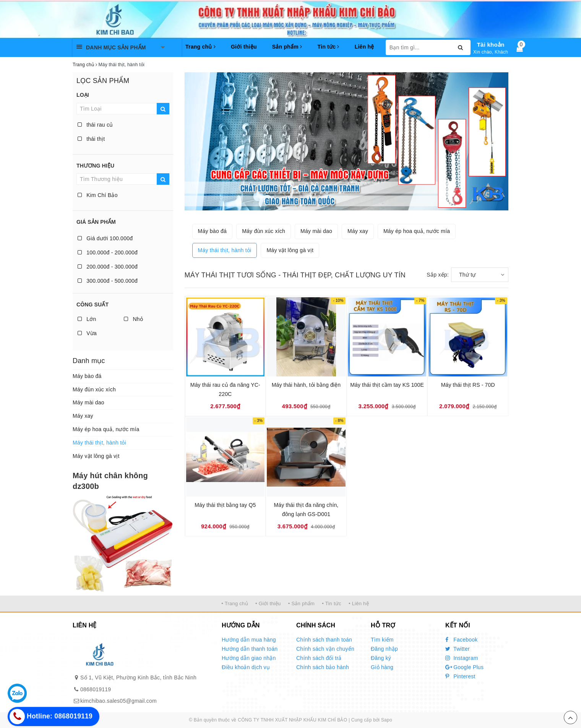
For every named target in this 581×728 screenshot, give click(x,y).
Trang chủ (200, 47)
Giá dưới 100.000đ (105, 238)
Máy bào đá (87, 376)
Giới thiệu (244, 47)
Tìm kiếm (382, 640)
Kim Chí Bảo (98, 195)
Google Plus (464, 667)
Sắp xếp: (438, 275)
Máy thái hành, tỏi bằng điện (306, 385)
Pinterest (460, 676)
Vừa (87, 333)
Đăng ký (381, 658)
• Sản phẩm (301, 603)
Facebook (462, 640)
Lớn (87, 319)
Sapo (387, 720)
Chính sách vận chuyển (325, 649)
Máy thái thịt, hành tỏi (99, 443)
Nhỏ (133, 319)
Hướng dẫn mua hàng (249, 640)
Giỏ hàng (382, 667)
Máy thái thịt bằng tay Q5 (225, 505)
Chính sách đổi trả (319, 658)
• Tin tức (331, 603)
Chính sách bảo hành (323, 667)
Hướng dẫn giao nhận (249, 658)
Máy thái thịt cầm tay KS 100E (387, 385)
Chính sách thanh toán (324, 640)
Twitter (458, 649)
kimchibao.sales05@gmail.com (118, 701)
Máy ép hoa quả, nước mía (106, 429)
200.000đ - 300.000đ (108, 267)
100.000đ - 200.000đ (108, 252)
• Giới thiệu (268, 603)
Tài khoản (491, 45)
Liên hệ (364, 47)
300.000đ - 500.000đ (108, 281)
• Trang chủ (235, 603)
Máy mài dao (88, 402)
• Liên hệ (359, 603)
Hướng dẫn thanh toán (250, 649)
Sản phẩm (287, 47)
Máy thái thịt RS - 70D (468, 385)
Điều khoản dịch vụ (246, 667)
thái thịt (91, 139)
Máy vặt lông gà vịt (96, 456)
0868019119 (96, 689)
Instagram (462, 658)
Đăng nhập (384, 649)
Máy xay (83, 416)
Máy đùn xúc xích (94, 389)
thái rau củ (95, 125)
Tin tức (328, 47)
